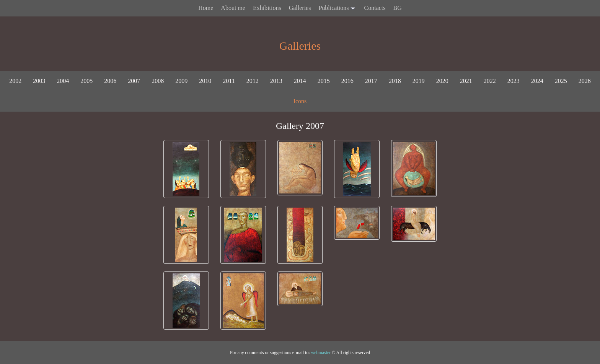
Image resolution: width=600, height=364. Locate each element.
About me (233, 8)
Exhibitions (267, 8)
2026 (585, 81)
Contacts (375, 8)
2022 (490, 81)
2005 (86, 81)
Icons (300, 101)
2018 (395, 81)
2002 (15, 81)
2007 (134, 81)
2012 (253, 81)
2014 (300, 81)
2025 (561, 81)
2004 (63, 81)
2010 (205, 81)
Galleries (300, 8)
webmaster (321, 353)
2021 (466, 81)
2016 (347, 81)
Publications (337, 8)
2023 (514, 81)
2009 (181, 81)
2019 (419, 81)
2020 (442, 81)
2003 (39, 81)
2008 (158, 81)
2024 (537, 81)
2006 (110, 81)
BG (398, 8)
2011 (229, 81)
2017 (371, 81)
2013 (276, 81)
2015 (324, 81)
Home (206, 8)
